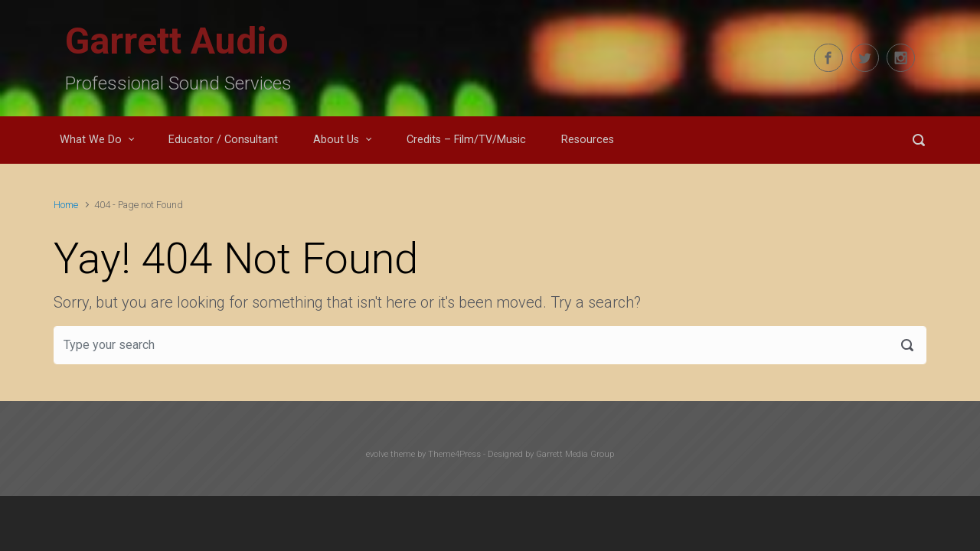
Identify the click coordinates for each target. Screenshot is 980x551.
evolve (377, 454)
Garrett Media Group (575, 454)
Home (66, 205)
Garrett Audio (177, 41)
